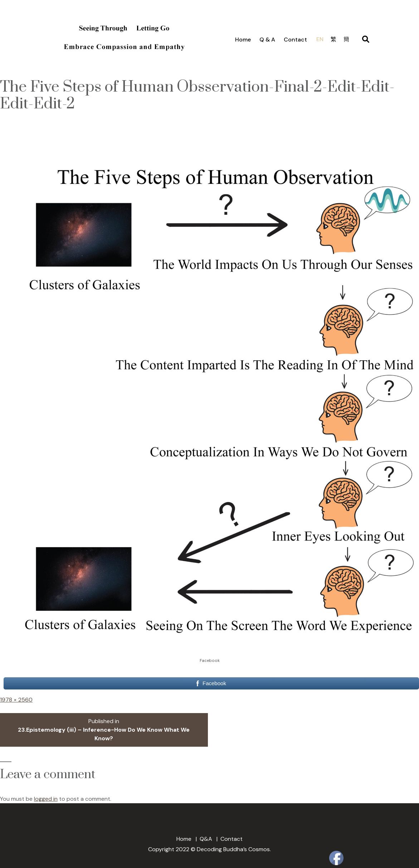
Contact (295, 40)
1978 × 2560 (16, 700)
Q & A (267, 40)
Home (243, 40)
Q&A (206, 839)
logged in (46, 799)
